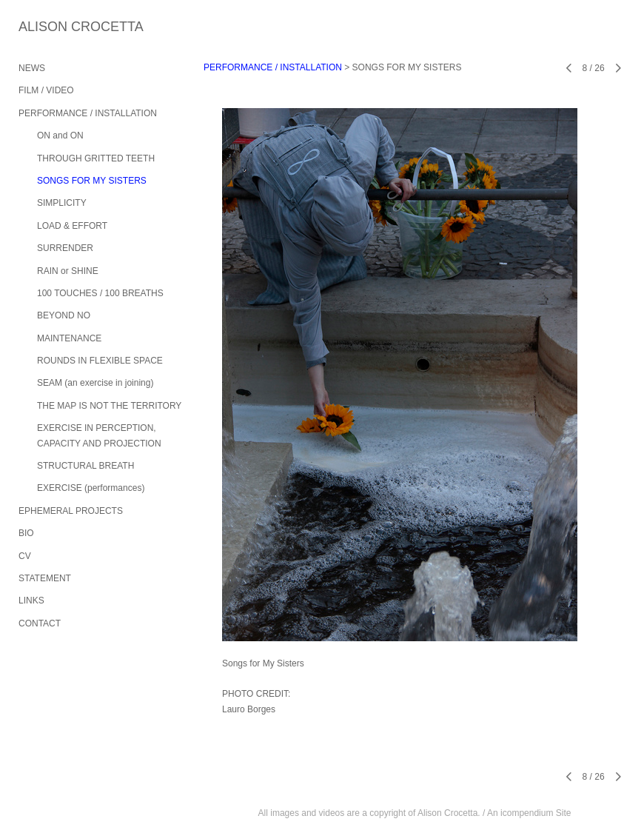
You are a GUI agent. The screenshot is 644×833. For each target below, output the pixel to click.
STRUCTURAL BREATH (85, 466)
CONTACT (40, 623)
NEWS (32, 68)
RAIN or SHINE (68, 271)
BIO (26, 533)
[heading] (56, 27)
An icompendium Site (529, 813)
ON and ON (60, 136)
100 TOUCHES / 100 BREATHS (100, 293)
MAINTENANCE (69, 338)
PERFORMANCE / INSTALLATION (88, 113)
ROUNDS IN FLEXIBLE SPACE (100, 361)
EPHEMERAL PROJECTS (71, 511)
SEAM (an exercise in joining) (95, 383)
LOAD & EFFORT (72, 226)
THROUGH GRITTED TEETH (96, 158)
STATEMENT (45, 578)
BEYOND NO (64, 315)
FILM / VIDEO (46, 90)
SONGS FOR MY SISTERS (92, 181)
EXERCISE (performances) (91, 488)
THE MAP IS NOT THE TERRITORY (109, 406)
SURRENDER (65, 248)
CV (25, 556)
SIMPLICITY (62, 203)
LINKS (31, 601)
